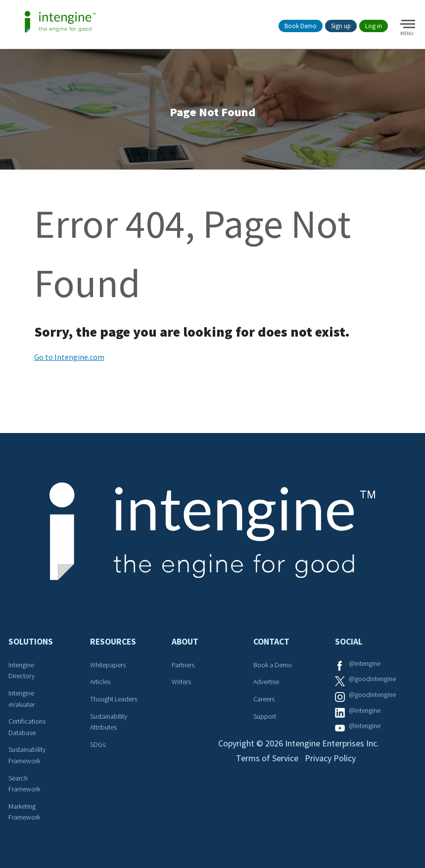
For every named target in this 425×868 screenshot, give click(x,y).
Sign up (341, 26)
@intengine (365, 663)
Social (349, 642)
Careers (264, 699)
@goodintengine (372, 679)
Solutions (31, 642)
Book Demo (301, 26)
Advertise (266, 682)
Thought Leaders (114, 699)
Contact (271, 642)
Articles (100, 682)
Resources (113, 642)
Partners (183, 665)
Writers (181, 682)
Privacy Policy (330, 758)
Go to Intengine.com (69, 357)
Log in (374, 26)
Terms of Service (267, 758)
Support (265, 716)
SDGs (98, 744)
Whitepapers (108, 665)
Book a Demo (273, 665)
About (185, 642)
